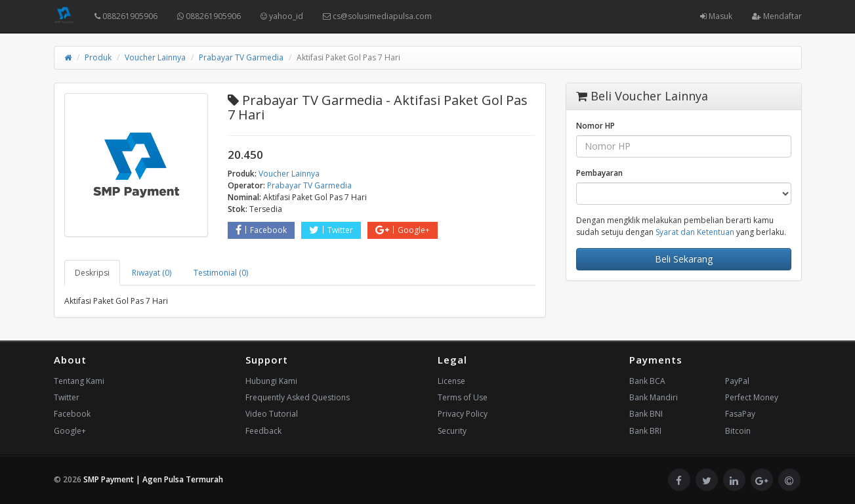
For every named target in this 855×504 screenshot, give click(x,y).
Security (452, 431)
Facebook (261, 230)
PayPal (737, 381)
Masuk (716, 16)
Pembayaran (599, 173)
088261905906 (126, 16)
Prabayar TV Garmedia (241, 57)
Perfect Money (752, 397)
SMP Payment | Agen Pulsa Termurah (153, 479)
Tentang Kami (79, 381)
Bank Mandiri (654, 397)
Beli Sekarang (684, 259)
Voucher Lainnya (155, 57)
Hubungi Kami (271, 381)
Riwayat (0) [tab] (152, 273)
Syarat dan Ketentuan (695, 232)
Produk (98, 57)
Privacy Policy (463, 414)
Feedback (263, 431)
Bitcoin (738, 431)
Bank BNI (646, 414)
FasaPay (740, 414)
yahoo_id (282, 16)
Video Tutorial (272, 414)
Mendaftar (777, 16)
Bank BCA (647, 381)
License (451, 381)
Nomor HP (595, 126)
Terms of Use (463, 397)
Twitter (331, 230)
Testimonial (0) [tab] (221, 273)
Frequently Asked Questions (298, 397)
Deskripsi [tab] (92, 273)
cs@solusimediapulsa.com (377, 16)
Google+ (403, 230)
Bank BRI (645, 431)
